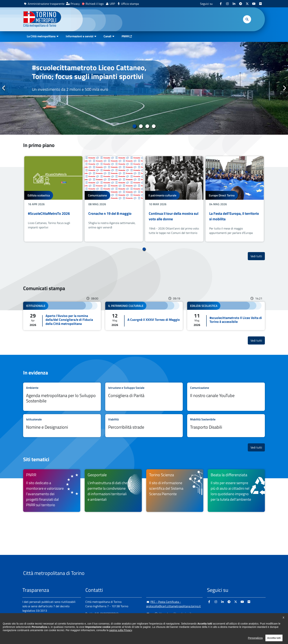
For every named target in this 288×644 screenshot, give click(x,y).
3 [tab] (147, 126)
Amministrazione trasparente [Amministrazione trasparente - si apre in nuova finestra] (46, 4)
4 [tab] (154, 126)
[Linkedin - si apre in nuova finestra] (234, 4)
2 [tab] (141, 126)
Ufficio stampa (130, 4)
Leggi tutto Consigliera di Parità (144, 397)
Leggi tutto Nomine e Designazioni (62, 426)
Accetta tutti (274, 638)
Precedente (4, 88)
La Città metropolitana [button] (41, 36)
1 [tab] (134, 126)
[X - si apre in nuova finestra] (247, 4)
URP (112, 4)
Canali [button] (107, 36)
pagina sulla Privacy (121, 630)
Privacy (75, 4)
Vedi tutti (258, 256)
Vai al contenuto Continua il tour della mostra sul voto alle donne (174, 199)
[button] (247, 19)
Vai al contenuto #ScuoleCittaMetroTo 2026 (53, 199)
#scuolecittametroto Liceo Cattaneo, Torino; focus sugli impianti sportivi (89, 72)
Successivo (284, 88)
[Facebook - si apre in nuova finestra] (221, 4)
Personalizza (255, 638)
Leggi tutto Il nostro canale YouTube (226, 397)
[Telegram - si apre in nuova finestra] (241, 4)
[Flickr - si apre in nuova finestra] (260, 4)
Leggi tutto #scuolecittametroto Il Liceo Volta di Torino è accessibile (226, 316)
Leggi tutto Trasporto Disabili (226, 426)
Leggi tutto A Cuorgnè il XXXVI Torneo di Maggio (144, 316)
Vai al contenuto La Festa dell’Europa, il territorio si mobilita (235, 199)
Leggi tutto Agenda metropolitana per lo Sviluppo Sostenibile (62, 397)
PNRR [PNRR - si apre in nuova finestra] (125, 36)
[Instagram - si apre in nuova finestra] (227, 4)
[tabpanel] (144, 88)
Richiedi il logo (95, 4)
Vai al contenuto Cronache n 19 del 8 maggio (114, 199)
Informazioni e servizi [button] (80, 36)
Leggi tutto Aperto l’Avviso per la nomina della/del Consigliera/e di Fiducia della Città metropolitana (62, 316)
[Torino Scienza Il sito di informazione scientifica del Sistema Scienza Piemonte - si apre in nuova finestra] (175, 491)
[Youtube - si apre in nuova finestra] (254, 4)
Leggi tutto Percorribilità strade (144, 426)
